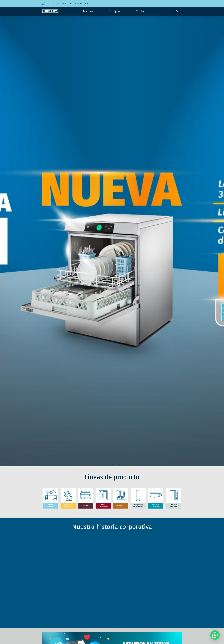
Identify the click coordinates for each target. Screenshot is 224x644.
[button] (177, 11)
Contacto (142, 11)
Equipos (114, 11)
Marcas (88, 11)
